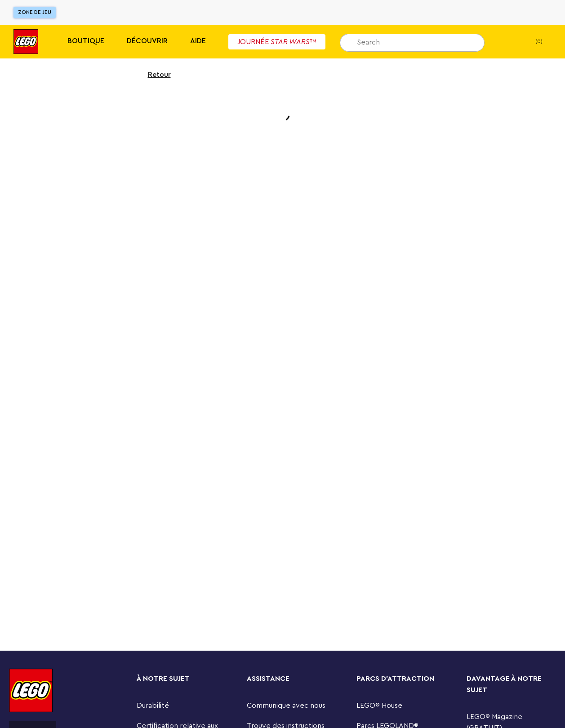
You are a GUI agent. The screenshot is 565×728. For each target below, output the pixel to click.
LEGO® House (379, 706)
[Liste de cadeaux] (505, 42)
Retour (153, 75)
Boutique (86, 41)
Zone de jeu (35, 12)
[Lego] (26, 42)
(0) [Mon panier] (532, 42)
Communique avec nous (286, 706)
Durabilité (153, 706)
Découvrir (147, 41)
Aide (198, 41)
